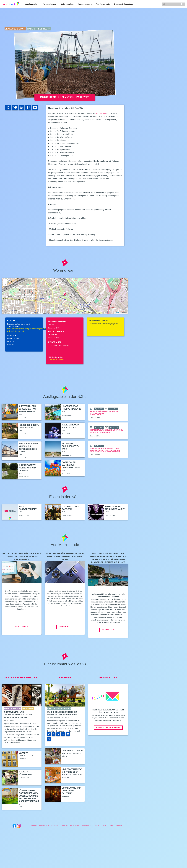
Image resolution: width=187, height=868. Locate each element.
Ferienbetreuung (85, 4)
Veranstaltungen (49, 4)
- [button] (5, 285)
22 (109, 114)
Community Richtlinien (70, 826)
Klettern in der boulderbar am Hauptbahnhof (27, 409)
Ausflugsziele (31, 4)
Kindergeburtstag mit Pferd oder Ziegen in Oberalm (72, 772)
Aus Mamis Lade (103, 4)
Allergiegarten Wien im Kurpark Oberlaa (27, 468)
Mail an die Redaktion (56, 359)
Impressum (87, 826)
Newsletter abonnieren (108, 728)
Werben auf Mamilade (40, 826)
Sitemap (119, 826)
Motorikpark (101, 114)
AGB (105, 826)
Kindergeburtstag (67, 4)
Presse (55, 826)
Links (111, 826)
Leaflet (117, 313)
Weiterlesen (22, 627)
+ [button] (5, 281)
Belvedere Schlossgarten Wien (71, 446)
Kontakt (97, 826)
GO (183, 4)
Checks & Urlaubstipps (123, 4)
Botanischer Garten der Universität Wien (71, 465)
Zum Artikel (65, 627)
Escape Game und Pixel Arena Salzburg (71, 791)
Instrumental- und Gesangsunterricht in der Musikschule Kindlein (18, 715)
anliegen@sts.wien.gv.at (16, 331)
